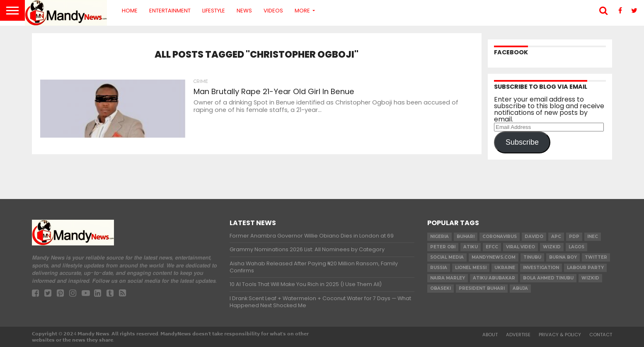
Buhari (466, 237)
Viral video (521, 247)
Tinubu (532, 257)
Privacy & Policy (560, 335)
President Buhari (482, 288)
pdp (574, 237)
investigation (541, 268)
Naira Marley (448, 278)
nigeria (439, 237)
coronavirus (500, 237)
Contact (601, 335)
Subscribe (522, 142)
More (302, 11)
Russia (439, 268)
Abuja (520, 288)
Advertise (518, 335)
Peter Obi (443, 247)
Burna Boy (563, 257)
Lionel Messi (471, 268)
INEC (593, 237)
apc (556, 237)
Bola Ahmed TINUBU (548, 278)
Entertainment (170, 11)
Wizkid (590, 278)
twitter (596, 257)
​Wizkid (552, 247)
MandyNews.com (494, 257)
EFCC (492, 247)
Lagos (576, 247)
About (490, 335)
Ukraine (505, 268)
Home (130, 11)
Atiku (471, 247)
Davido (534, 237)
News (244, 11)
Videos (273, 11)
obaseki (441, 288)
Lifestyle (214, 11)
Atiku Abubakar (494, 278)
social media (447, 257)
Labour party (585, 268)
